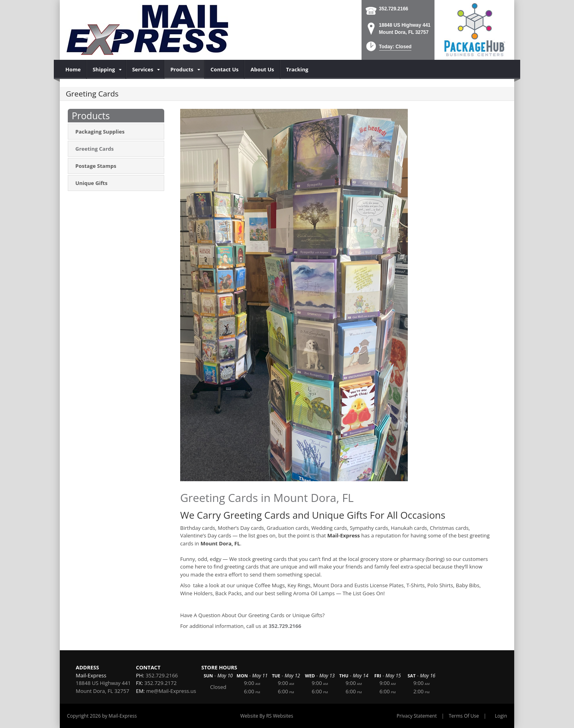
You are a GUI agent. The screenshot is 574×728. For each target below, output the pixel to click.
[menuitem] (73, 69)
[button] (388, 49)
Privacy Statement (417, 716)
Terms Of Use (464, 716)
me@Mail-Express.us (171, 691)
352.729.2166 (394, 9)
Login (501, 716)
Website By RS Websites (267, 716)
